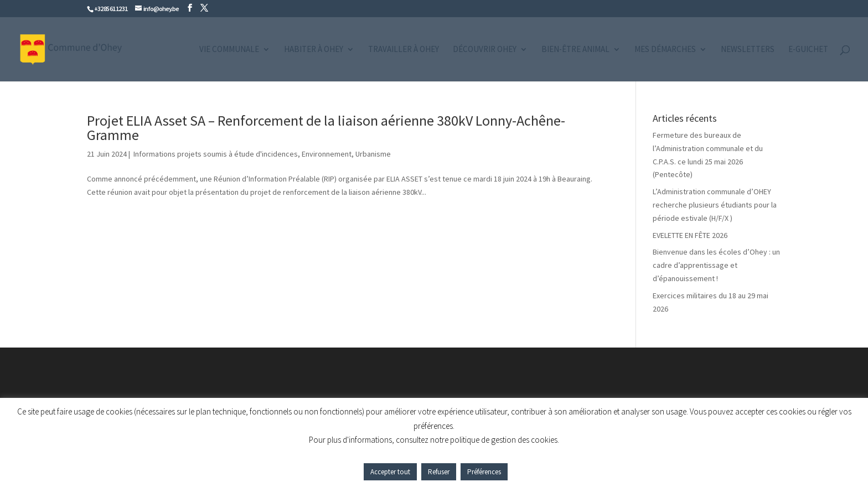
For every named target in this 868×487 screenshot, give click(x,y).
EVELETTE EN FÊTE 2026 (690, 235)
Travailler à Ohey (404, 50)
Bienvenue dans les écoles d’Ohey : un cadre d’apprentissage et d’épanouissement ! (716, 265)
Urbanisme (373, 154)
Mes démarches (665, 50)
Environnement (327, 154)
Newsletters (748, 50)
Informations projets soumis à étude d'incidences (215, 154)
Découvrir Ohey (485, 50)
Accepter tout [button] (390, 472)
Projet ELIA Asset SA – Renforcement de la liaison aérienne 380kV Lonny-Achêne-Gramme (326, 128)
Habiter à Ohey (314, 50)
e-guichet (808, 50)
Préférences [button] (484, 472)
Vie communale (229, 50)
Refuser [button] (439, 472)
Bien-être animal (575, 50)
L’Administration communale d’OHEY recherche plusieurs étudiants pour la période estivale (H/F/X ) (715, 205)
